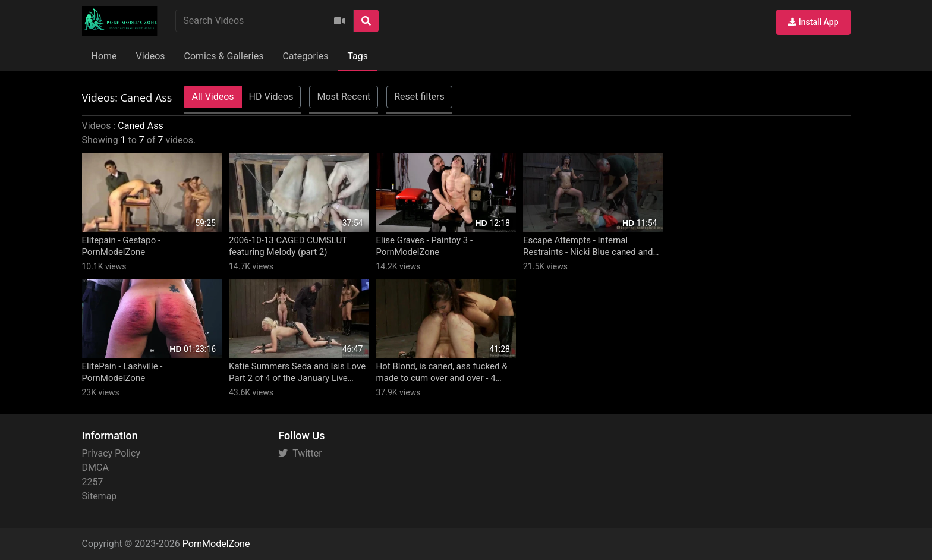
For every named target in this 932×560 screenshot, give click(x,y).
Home (104, 56)
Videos (151, 56)
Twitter (300, 453)
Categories (305, 56)
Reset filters (419, 97)
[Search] (366, 21)
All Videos (212, 97)
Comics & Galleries (224, 56)
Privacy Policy (111, 453)
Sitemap (100, 496)
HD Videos (271, 97)
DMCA (95, 468)
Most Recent (344, 97)
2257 (93, 482)
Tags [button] (358, 56)
